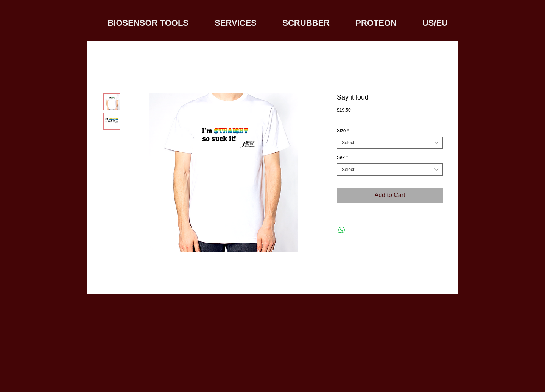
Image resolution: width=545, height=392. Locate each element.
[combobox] (390, 143)
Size (343, 131)
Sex (342, 157)
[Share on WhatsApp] (342, 230)
